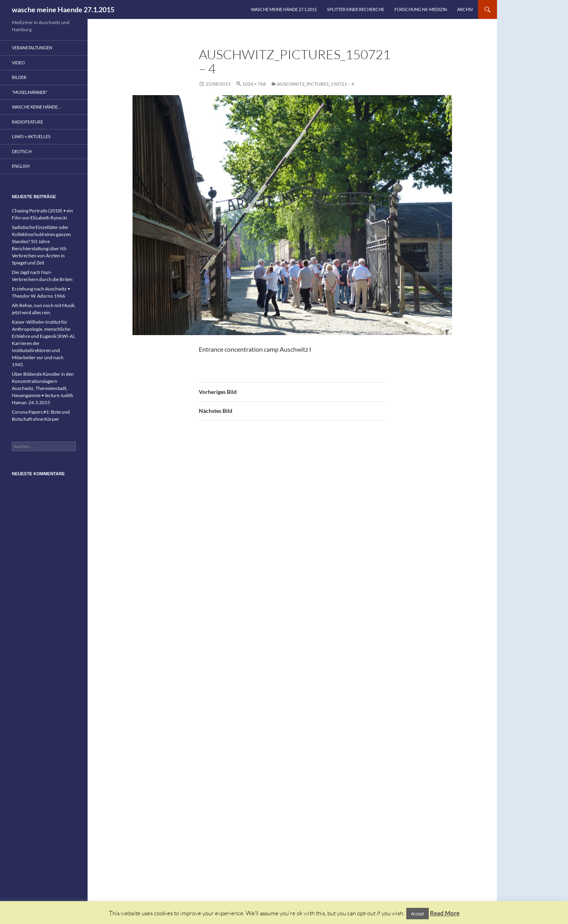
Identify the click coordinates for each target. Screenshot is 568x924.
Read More (445, 913)
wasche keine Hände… (36, 107)
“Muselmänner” (30, 92)
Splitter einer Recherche (356, 9)
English (21, 166)
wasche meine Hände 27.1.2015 (284, 9)
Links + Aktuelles (31, 136)
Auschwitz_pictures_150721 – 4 (316, 84)
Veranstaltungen (32, 48)
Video (18, 63)
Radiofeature (27, 122)
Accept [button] (418, 914)
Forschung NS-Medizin (421, 9)
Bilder (19, 77)
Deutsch (22, 151)
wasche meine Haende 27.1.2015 (63, 9)
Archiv (465, 9)
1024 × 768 (254, 84)
